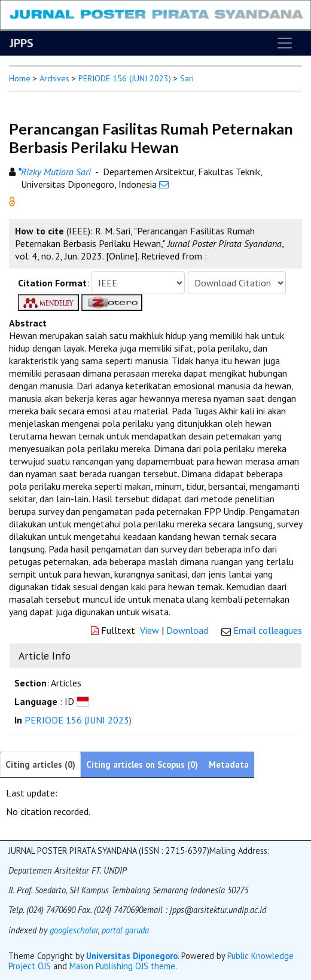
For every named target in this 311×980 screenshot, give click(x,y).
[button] (12, 200)
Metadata (229, 764)
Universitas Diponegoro (132, 956)
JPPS (22, 43)
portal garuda (125, 930)
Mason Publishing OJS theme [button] (122, 966)
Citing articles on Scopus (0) (142, 764)
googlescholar (73, 930)
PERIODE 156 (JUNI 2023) (125, 78)
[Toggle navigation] (285, 43)
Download (187, 630)
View (150, 630)
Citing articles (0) (40, 764)
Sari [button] (187, 78)
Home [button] (20, 78)
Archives (54, 78)
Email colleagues (268, 630)
